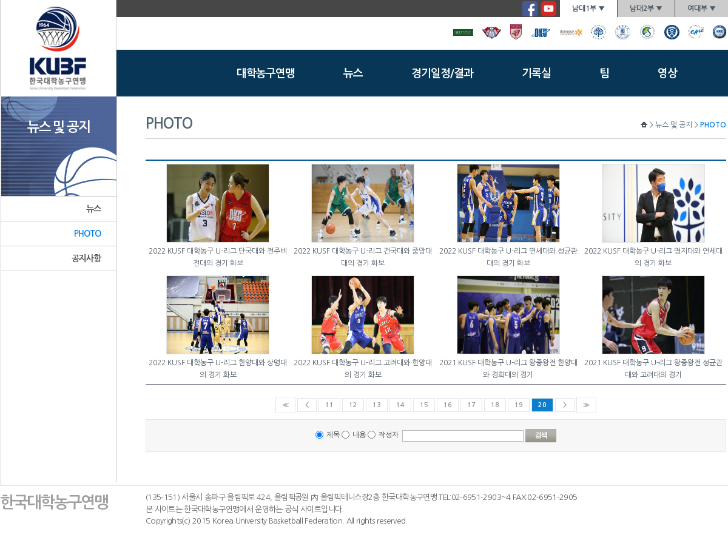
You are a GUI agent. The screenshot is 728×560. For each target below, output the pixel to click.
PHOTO (88, 234)
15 (424, 405)
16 (448, 405)
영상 (667, 73)
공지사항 (86, 258)
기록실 (536, 73)
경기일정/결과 (442, 73)
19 (519, 405)
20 (542, 405)
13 (377, 405)
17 (471, 405)
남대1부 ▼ (588, 8)
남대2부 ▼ (646, 8)
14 (400, 405)
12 (353, 405)
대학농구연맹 (266, 73)
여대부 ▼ (702, 8)
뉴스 (353, 73)
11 (329, 405)
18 (495, 405)
